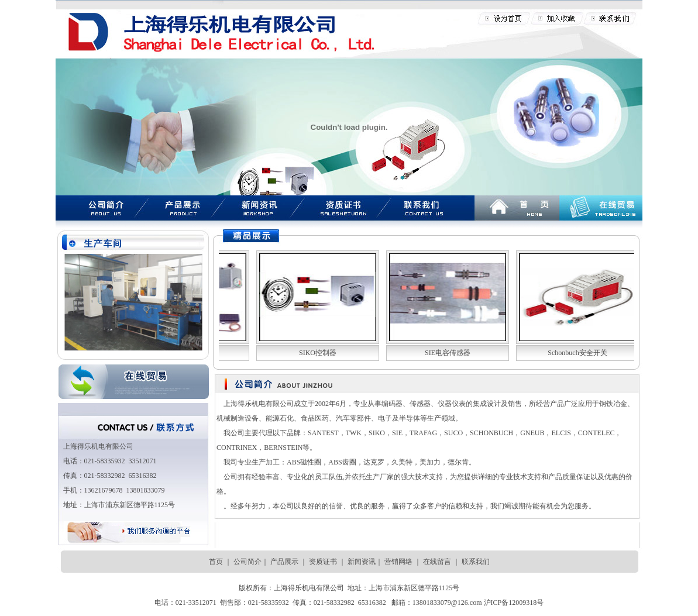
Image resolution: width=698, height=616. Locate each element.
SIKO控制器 (317, 353)
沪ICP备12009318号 (514, 603)
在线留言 (436, 562)
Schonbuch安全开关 (577, 353)
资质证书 (323, 562)
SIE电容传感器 (447, 353)
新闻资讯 (362, 562)
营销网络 (398, 562)
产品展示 (284, 562)
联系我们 (476, 562)
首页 (216, 562)
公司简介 (247, 562)
